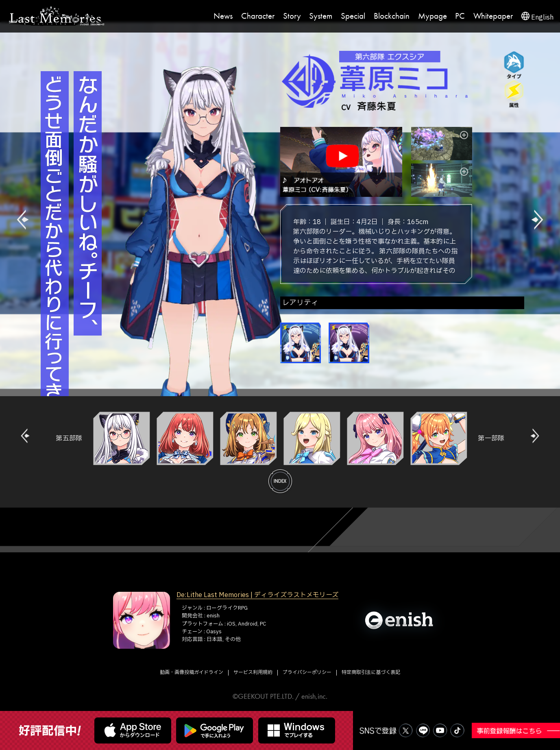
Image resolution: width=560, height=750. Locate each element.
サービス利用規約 (253, 672)
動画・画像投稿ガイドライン (192, 672)
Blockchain (392, 16)
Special (353, 16)
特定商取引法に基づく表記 (371, 672)
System (321, 16)
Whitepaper (493, 16)
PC (460, 16)
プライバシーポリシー (307, 672)
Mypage (433, 16)
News (223, 16)
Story (292, 16)
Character (258, 16)
